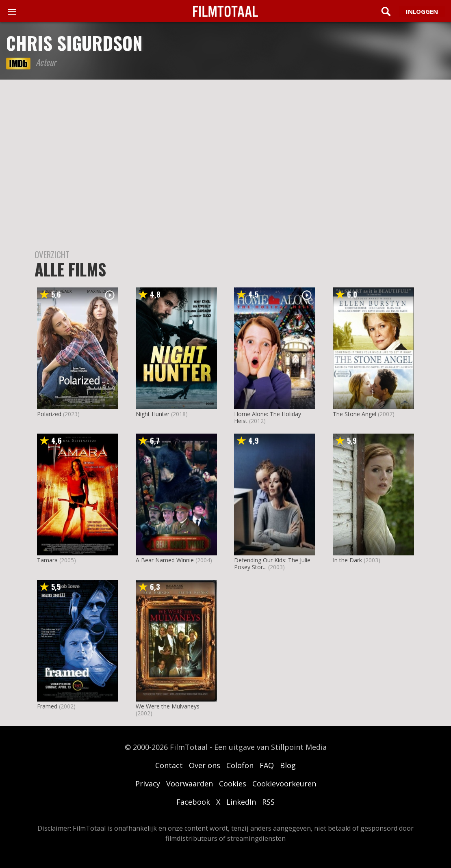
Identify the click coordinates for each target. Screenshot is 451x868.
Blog (288, 765)
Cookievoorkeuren (284, 784)
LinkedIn (241, 802)
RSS (268, 802)
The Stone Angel (355, 414)
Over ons (205, 765)
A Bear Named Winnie (165, 560)
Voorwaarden (190, 784)
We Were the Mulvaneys (168, 706)
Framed (47, 706)
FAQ (267, 765)
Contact (169, 765)
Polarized (49, 414)
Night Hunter (153, 414)
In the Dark (347, 560)
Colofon (240, 765)
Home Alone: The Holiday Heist (268, 417)
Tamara (47, 560)
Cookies (233, 784)
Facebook (193, 802)
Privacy (148, 784)
